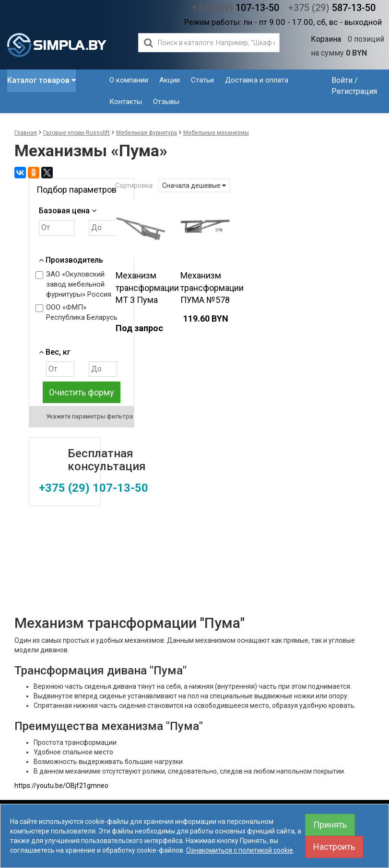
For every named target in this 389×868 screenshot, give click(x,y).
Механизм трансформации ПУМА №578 (212, 288)
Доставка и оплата (257, 80)
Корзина (326, 39)
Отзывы (166, 102)
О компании (129, 80)
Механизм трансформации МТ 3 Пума (147, 288)
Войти (342, 80)
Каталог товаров (41, 80)
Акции (170, 80)
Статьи (202, 80)
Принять (330, 825)
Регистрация (354, 91)
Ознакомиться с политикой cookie (240, 850)
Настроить (334, 847)
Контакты (126, 102)
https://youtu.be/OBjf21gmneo (61, 786)
